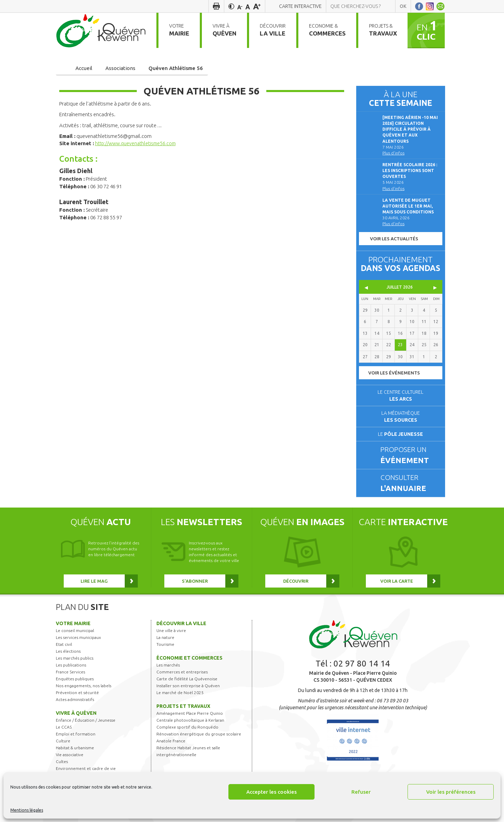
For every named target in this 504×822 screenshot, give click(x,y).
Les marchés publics (75, 658)
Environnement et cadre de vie (86, 768)
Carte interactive (300, 6)
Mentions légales (27, 810)
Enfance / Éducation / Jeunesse (86, 720)
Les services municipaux (78, 637)
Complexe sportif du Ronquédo (187, 727)
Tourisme (165, 644)
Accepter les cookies (271, 792)
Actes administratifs (75, 699)
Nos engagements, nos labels (84, 686)
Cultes (62, 761)
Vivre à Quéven (76, 713)
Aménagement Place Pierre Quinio (190, 713)
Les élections (68, 651)
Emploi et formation (76, 734)
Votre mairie (73, 623)
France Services (70, 672)
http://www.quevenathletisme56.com (138, 143)
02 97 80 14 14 (362, 664)
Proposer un (410, 455)
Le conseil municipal (75, 630)
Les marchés (168, 665)
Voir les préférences (451, 792)
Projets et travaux (183, 706)
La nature (165, 637)
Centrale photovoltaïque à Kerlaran (190, 720)
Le (400, 434)
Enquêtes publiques (75, 679)
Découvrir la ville (181, 623)
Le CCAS (64, 727)
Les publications (71, 665)
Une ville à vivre (171, 630)
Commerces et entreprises (182, 672)
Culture (63, 741)
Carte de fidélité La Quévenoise (187, 679)
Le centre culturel (400, 395)
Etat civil (64, 644)
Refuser (361, 792)
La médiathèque (401, 417)
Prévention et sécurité (77, 693)
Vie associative (70, 755)
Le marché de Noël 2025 (180, 693)
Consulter (410, 483)
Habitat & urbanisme (75, 748)
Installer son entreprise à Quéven (188, 686)
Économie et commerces (189, 658)
